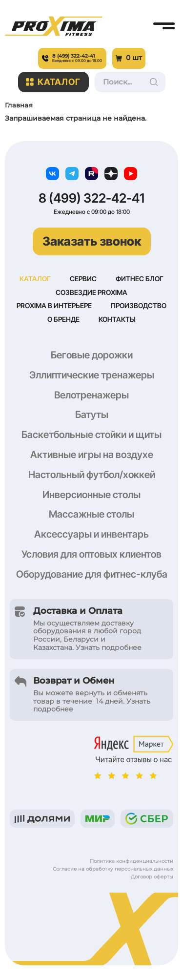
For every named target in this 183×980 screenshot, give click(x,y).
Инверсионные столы (91, 495)
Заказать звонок (92, 241)
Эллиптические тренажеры (92, 375)
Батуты (92, 415)
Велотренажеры (91, 395)
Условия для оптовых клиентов (91, 554)
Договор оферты (152, 877)
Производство (139, 305)
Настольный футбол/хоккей (92, 475)
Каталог (53, 82)
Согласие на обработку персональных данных (113, 869)
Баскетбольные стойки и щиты (91, 435)
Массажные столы (91, 514)
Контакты (117, 319)
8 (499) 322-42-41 (91, 198)
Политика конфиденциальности (132, 861)
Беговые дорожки (92, 355)
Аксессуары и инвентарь (91, 534)
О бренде (63, 319)
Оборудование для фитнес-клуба (92, 574)
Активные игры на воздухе (92, 455)
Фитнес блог (140, 279)
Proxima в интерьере (54, 305)
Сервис (83, 279)
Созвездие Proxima (91, 292)
